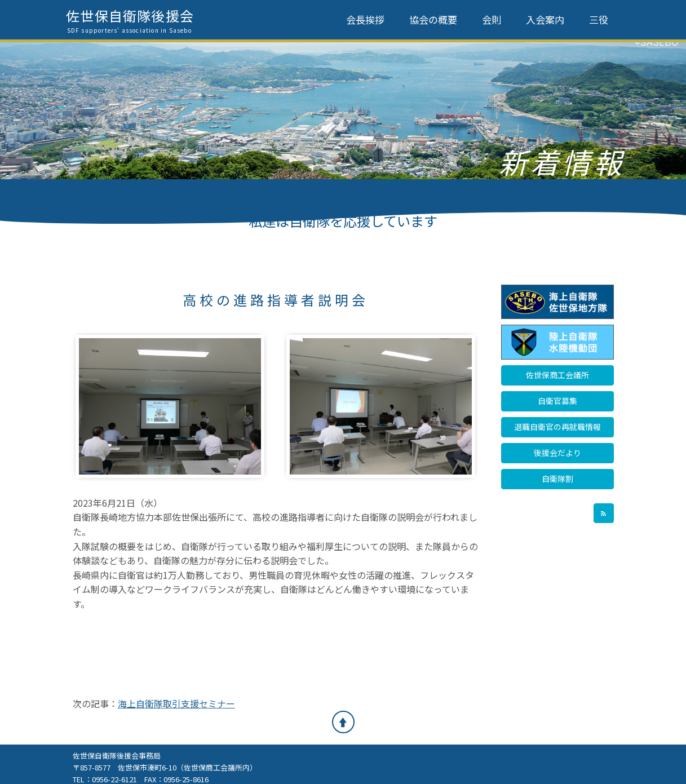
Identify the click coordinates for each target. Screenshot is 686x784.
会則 (492, 19)
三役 (599, 19)
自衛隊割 (557, 479)
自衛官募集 (557, 401)
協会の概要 (433, 19)
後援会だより (557, 453)
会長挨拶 (365, 19)
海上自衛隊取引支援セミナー (176, 703)
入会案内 (545, 19)
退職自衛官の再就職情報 (557, 427)
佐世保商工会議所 (557, 375)
